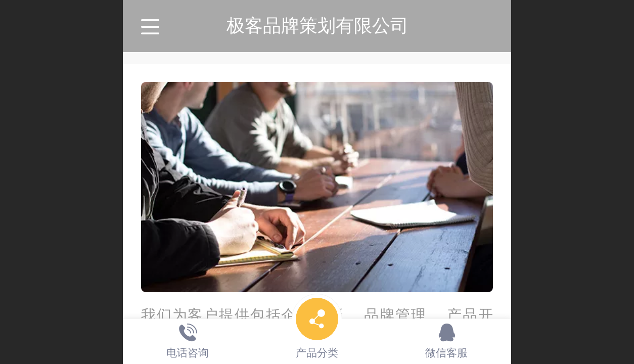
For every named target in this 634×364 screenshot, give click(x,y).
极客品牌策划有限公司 (318, 26)
